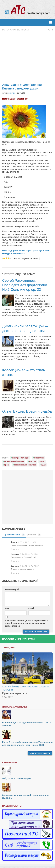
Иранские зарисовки (15, 693)
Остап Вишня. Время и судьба (27, 411)
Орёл (43, 461)
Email (31, 608)
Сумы (43, 465)
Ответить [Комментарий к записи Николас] (15, 561)
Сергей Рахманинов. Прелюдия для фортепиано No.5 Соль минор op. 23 (25, 285)
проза (7, 465)
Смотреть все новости (40, 753)
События (44, 687)
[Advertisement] (27, 57)
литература (39, 458)
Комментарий (13, 589)
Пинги (34, 535)
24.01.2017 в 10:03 (30, 554)
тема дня (7, 690)
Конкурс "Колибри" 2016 (15, 30)
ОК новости (30, 687)
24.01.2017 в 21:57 (31, 566)
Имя (7, 608)
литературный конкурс (14, 461)
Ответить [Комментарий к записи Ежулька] (15, 573)
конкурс (12, 93)
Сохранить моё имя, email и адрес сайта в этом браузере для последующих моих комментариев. (27, 623)
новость (32, 461)
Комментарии (14, 535)
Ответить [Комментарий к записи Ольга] (15, 549)
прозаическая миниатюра (25, 465)
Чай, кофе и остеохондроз (16, 778)
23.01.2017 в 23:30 (28, 542)
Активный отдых (12, 687)
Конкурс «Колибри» (21, 458)
